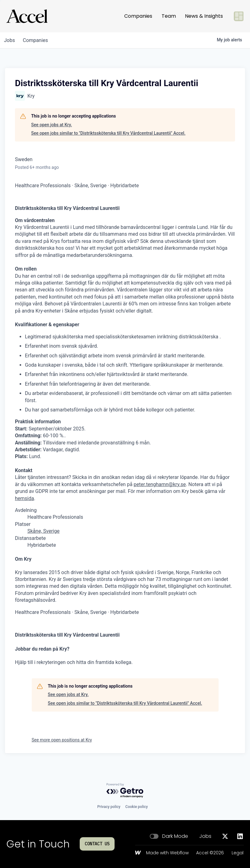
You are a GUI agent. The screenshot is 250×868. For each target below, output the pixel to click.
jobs (10, 40)
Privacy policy (109, 807)
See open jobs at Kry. (52, 125)
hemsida (24, 498)
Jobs (205, 836)
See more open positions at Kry (62, 740)
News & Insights (204, 16)
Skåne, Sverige (43, 531)
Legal (238, 853)
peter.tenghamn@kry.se (160, 484)
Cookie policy (137, 807)
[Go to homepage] (27, 16)
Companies (138, 16)
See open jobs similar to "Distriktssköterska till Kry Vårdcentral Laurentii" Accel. (108, 133)
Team (169, 16)
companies (38, 40)
